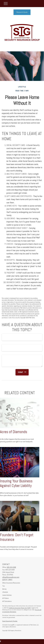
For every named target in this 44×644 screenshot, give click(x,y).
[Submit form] (19, 372)
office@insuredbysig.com (11, 577)
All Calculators (7, 601)
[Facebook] (0, 641)
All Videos (6, 598)
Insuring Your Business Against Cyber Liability (16, 483)
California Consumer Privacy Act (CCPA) (20, 608)
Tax (4, 586)
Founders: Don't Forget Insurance (17, 537)
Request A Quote (22, 12)
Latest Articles (7, 595)
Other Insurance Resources (11, 583)
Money (4, 589)
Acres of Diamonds (14, 432)
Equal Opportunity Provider (10, 621)
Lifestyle (5, 592)
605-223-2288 (11, 567)
